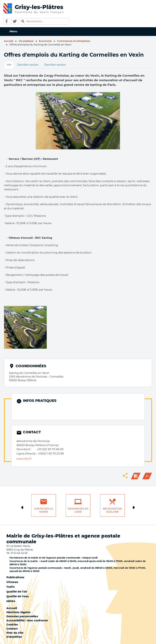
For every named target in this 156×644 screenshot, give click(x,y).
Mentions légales (18, 612)
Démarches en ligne (78, 510)
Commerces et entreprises (74, 41)
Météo (11, 601)
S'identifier (14, 637)
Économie (45, 41)
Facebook (7, 21)
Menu (13, 31)
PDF (147, 476)
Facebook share (136, 476)
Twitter (15, 21)
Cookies (12, 625)
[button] (25, 327)
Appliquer (23, 21)
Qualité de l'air (17, 592)
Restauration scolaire (112, 510)
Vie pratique (26, 41)
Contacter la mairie (44, 510)
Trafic (11, 587)
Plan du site (15, 633)
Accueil (9, 41)
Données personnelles (22, 616)
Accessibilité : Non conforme (27, 620)
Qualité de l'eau (18, 596)
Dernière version (28, 65)
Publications (15, 577)
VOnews (12, 582)
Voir (9, 65)
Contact (12, 629)
